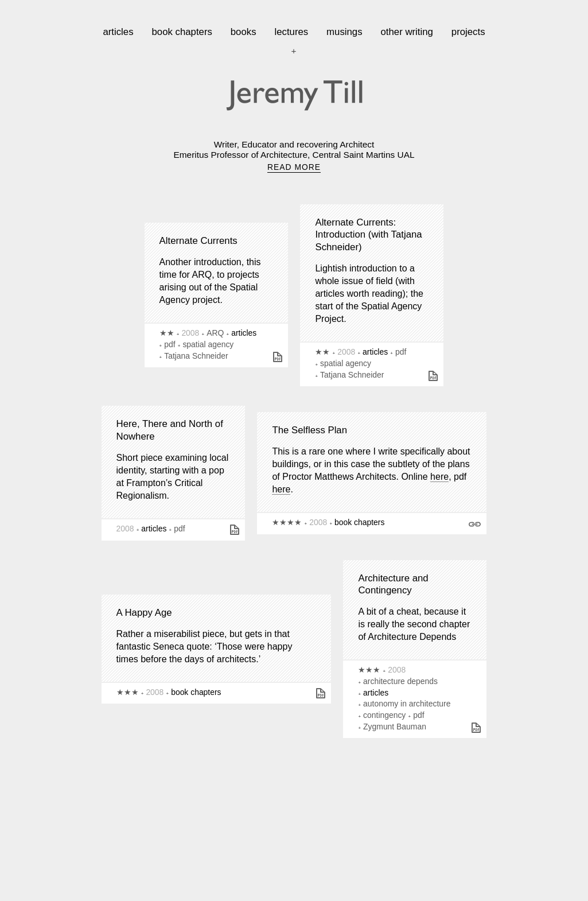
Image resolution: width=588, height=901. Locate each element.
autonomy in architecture (407, 704)
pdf (170, 344)
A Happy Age (144, 613)
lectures (291, 32)
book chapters (182, 32)
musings (344, 32)
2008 (190, 333)
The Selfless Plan (309, 430)
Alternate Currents (198, 241)
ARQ (215, 333)
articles (118, 32)
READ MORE (294, 167)
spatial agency (208, 344)
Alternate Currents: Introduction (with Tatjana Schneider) (368, 235)
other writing (407, 32)
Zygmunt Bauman (395, 727)
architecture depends (400, 681)
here (439, 477)
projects (468, 32)
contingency (384, 715)
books (244, 32)
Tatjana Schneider (196, 356)
